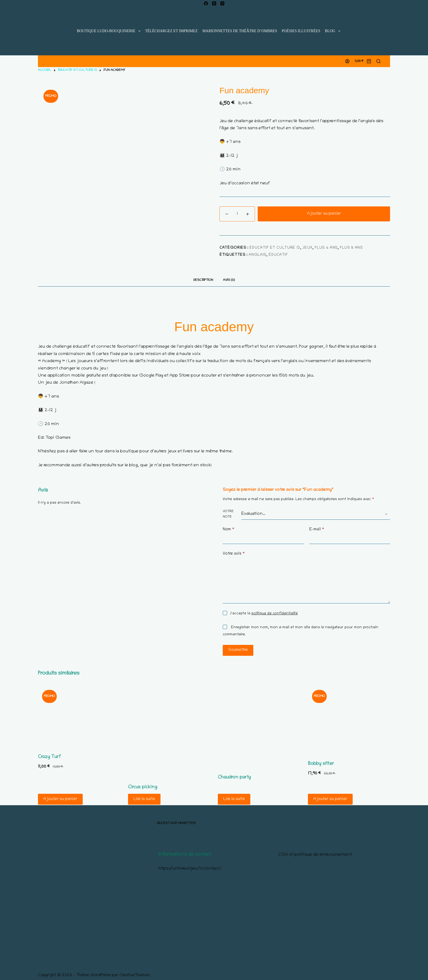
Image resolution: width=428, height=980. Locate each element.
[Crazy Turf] (79, 716)
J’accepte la (264, 614)
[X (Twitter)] (214, 3)
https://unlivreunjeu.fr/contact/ (190, 869)
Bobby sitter (321, 764)
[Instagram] (222, 3)
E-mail (317, 530)
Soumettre (238, 650)
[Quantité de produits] (237, 214)
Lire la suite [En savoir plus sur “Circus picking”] (144, 799)
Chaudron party (234, 778)
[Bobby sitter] (349, 720)
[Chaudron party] (259, 727)
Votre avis (234, 554)
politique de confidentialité (275, 614)
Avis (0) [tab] (229, 280)
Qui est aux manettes (176, 823)
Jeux (307, 248)
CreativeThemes (134, 975)
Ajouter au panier (324, 214)
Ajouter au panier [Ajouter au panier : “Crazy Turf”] (60, 799)
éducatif (278, 255)
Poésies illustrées (301, 31)
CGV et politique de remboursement (315, 855)
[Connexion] (347, 61)
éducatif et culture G (275, 248)
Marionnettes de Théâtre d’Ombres (240, 31)
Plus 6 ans (326, 248)
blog (334, 31)
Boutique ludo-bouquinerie (110, 31)
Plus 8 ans (351, 248)
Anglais (258, 255)
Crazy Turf (50, 757)
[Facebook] (206, 3)
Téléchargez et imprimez (172, 31)
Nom (229, 530)
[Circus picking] (169, 732)
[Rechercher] (378, 61)
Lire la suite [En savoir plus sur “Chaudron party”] (234, 799)
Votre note (228, 514)
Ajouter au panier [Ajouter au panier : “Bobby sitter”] (330, 799)
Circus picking (143, 787)
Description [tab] (203, 280)
